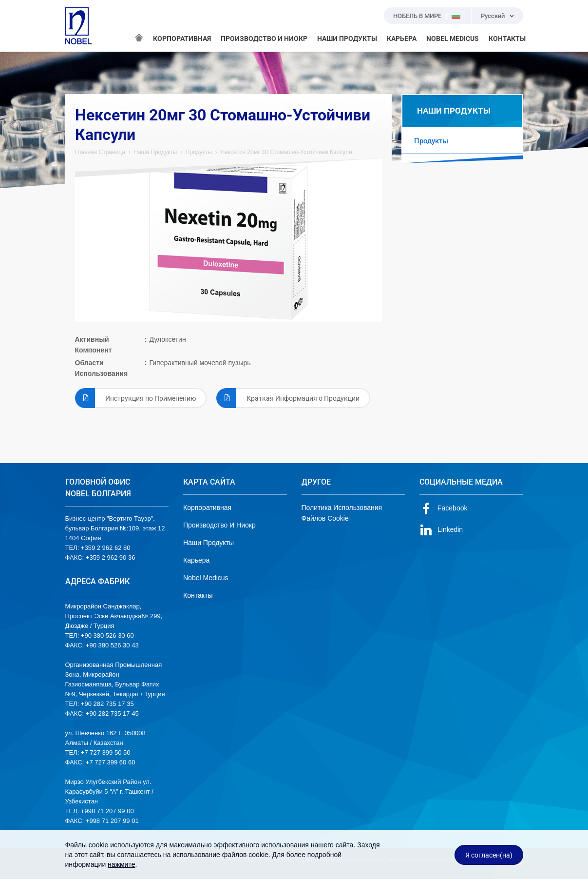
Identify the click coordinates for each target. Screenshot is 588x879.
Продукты (199, 152)
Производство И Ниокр (219, 525)
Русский (493, 16)
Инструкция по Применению (135, 398)
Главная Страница (100, 152)
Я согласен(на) (489, 855)
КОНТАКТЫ (507, 39)
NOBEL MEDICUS (453, 39)
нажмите (121, 864)
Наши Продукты (155, 152)
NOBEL (78, 26)
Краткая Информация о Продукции (288, 398)
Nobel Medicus (206, 578)
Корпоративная (207, 508)
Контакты (198, 595)
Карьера (196, 560)
